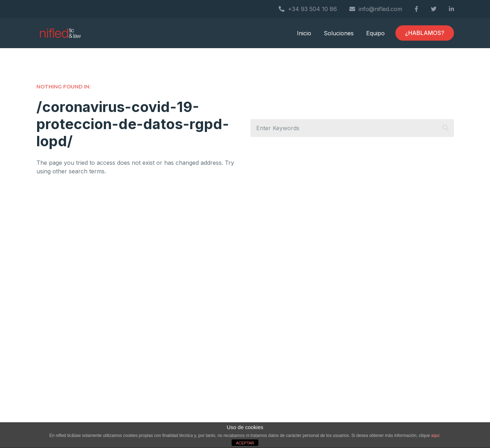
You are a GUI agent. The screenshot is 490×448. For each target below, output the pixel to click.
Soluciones (339, 33)
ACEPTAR (245, 443)
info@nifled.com (376, 9)
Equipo (375, 33)
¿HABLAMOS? (425, 33)
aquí (435, 436)
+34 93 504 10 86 (308, 9)
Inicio (304, 33)
